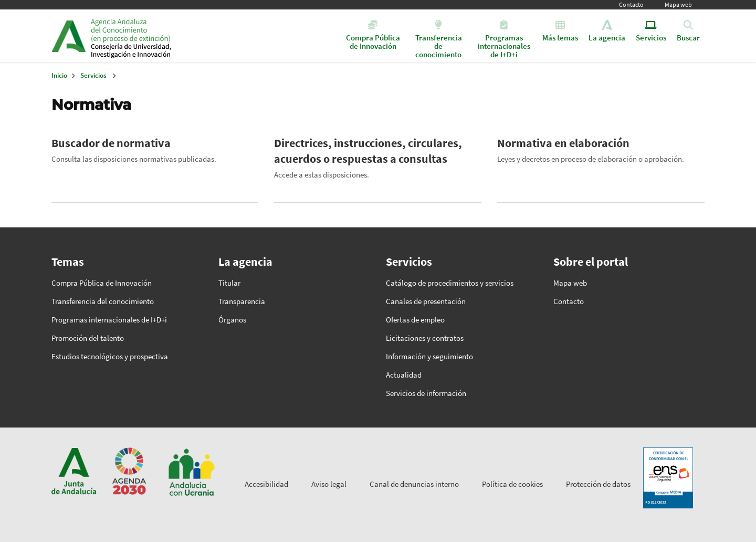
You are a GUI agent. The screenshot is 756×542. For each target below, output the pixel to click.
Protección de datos (598, 484)
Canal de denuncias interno (414, 484)
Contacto (631, 4)
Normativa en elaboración (563, 143)
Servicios (93, 75)
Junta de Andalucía (69, 36)
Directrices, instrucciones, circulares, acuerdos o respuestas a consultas (368, 151)
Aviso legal (329, 484)
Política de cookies (512, 484)
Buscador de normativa (111, 143)
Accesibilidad (266, 484)
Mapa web (678, 4)
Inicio (171, 36)
